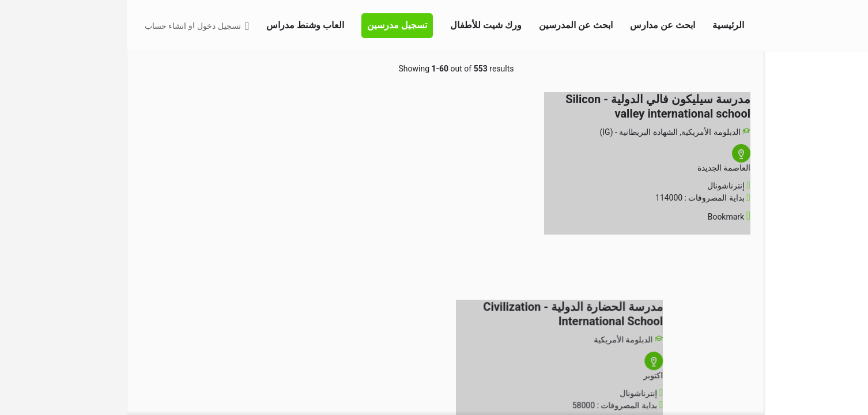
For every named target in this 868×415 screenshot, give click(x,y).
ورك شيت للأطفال (358, 25)
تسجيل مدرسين (270, 25)
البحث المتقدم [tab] (827, 68)
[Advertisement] (112, 310)
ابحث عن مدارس (535, 25)
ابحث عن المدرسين (448, 25)
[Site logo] (846, 25)
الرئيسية (601, 25)
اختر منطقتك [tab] (773, 68)
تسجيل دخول (91, 26)
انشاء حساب (38, 26)
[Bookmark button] (620, 217)
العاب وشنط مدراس (178, 25)
